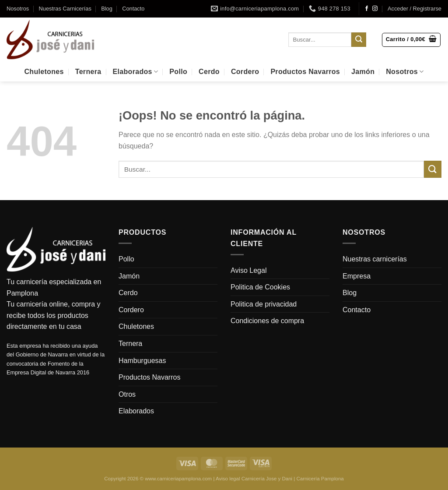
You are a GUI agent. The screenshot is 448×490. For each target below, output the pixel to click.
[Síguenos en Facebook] (367, 9)
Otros (127, 394)
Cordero (245, 72)
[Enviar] (359, 40)
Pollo (178, 72)
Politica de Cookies (260, 287)
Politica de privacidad (264, 304)
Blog (107, 9)
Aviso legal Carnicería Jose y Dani (254, 479)
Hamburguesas (142, 361)
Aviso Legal (248, 270)
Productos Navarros (305, 72)
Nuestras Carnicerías (65, 9)
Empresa (357, 276)
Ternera (88, 72)
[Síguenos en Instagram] (375, 9)
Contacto (133, 9)
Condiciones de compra (267, 321)
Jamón (363, 72)
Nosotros (18, 9)
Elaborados (136, 72)
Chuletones (44, 72)
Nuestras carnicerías (375, 259)
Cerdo (209, 72)
